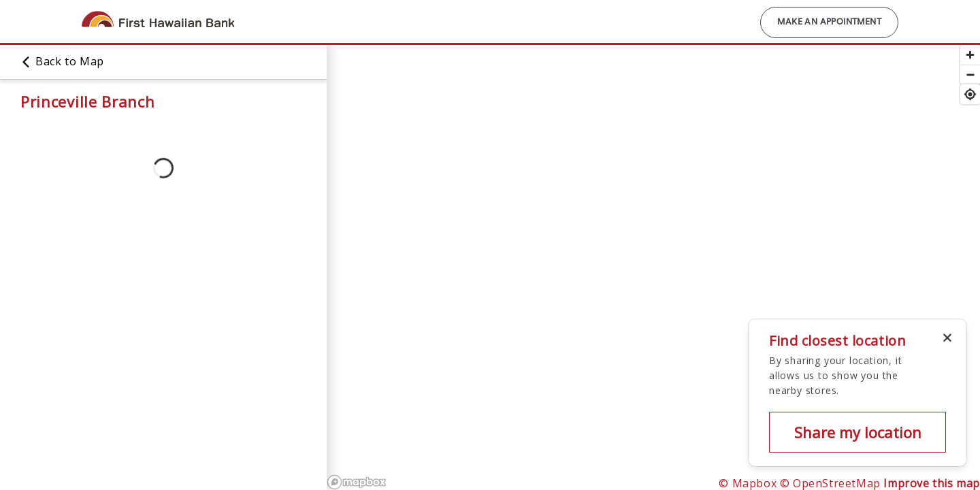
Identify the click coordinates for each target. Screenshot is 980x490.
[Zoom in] (970, 55)
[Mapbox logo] (357, 482)
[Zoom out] (970, 75)
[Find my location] (970, 94)
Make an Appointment (829, 22)
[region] (653, 267)
